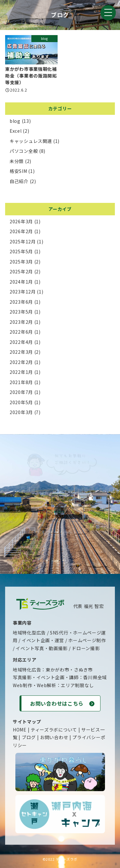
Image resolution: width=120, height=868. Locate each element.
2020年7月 (21, 392)
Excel (16, 131)
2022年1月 (21, 372)
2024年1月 (21, 282)
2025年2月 (21, 271)
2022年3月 (21, 352)
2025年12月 (23, 241)
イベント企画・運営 (43, 640)
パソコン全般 (24, 151)
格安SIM (18, 171)
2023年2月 (21, 322)
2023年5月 (21, 312)
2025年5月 (21, 251)
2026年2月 (21, 231)
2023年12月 (23, 292)
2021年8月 (21, 382)
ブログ (29, 737)
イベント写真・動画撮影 (42, 648)
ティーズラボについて (54, 730)
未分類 (17, 161)
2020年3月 (21, 412)
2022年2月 (21, 362)
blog (15, 121)
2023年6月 (21, 302)
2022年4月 (21, 342)
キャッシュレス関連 (31, 141)
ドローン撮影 (86, 648)
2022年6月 (21, 332)
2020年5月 (21, 402)
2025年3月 (21, 262)
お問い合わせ (54, 737)
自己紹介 (19, 181)
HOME (20, 730)
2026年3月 (21, 221)
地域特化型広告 (29, 633)
